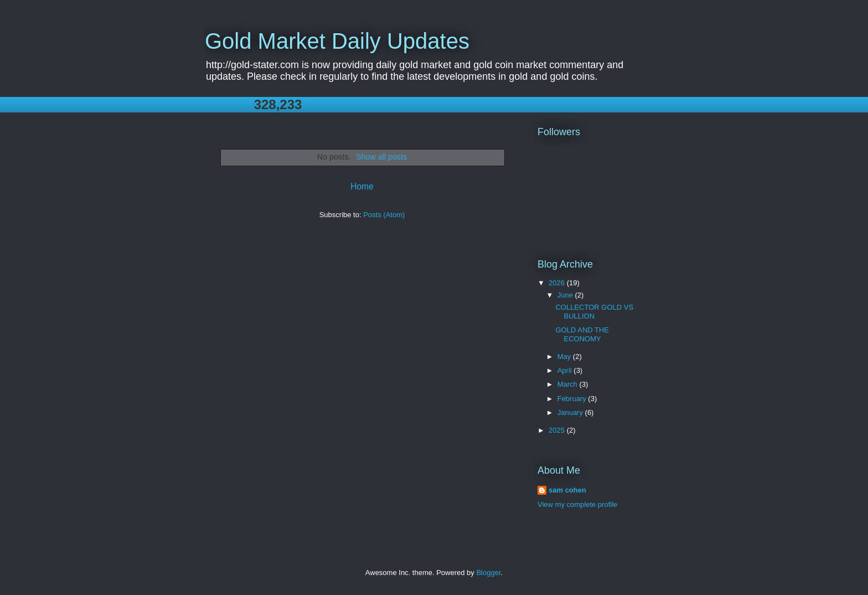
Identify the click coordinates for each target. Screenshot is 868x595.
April (566, 370)
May (565, 357)
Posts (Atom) (384, 215)
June (566, 295)
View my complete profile (577, 504)
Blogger (488, 573)
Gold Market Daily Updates (337, 41)
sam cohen (567, 490)
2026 (558, 283)
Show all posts (381, 157)
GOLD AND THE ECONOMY (582, 334)
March (569, 384)
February (573, 399)
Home (362, 186)
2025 (558, 430)
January (571, 412)
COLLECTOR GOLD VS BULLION (594, 312)
